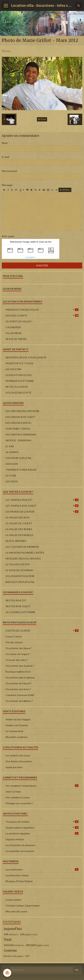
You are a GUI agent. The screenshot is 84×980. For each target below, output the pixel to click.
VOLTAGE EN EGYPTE (18, 393)
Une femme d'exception (19, 761)
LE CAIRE (11, 476)
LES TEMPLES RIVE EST (42, 500)
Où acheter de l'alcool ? (18, 683)
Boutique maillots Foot (18, 672)
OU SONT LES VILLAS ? (19, 321)
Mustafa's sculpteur (17, 737)
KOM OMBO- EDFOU (18, 429)
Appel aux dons (14, 767)
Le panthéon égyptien (42, 833)
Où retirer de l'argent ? (18, 654)
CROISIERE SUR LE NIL (19, 458)
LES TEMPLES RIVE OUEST (42, 506)
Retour (42, 119)
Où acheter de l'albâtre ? (19, 701)
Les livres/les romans (17, 875)
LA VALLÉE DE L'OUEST (19, 523)
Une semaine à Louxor (18, 797)
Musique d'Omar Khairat (19, 881)
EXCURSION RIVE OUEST (20, 417)
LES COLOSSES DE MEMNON (22, 547)
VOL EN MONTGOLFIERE (20, 576)
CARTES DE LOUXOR (42, 631)
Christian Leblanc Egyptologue (23, 905)
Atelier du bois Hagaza (18, 719)
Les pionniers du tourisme (20, 851)
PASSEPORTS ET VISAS (19, 363)
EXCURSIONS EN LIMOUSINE (22, 411)
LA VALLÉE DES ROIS (18, 517)
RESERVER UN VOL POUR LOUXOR (26, 357)
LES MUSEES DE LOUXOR (42, 512)
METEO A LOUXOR (17, 387)
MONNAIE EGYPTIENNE (20, 381)
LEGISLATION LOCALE (19, 375)
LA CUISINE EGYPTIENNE (20, 612)
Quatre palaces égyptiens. (42, 828)
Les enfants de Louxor (18, 755)
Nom (5, 143)
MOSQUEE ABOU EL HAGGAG (23, 558)
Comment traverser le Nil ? (20, 695)
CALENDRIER (13, 327)
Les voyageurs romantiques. (42, 786)
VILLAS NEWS (14, 333)
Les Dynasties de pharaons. (21, 845)
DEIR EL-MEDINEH (16, 541)
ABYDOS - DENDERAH (18, 440)
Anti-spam (8, 236)
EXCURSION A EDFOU (18, 423)
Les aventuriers (42, 869)
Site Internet (9, 171)
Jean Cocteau (13, 791)
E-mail (6, 157)
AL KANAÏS (12, 452)
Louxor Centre (14, 636)
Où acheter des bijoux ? (19, 648)
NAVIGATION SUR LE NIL (20, 582)
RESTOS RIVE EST (16, 600)
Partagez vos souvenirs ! (19, 803)
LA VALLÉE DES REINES (19, 529)
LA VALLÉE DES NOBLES (19, 535)
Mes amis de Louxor (16, 911)
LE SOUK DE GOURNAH (19, 570)
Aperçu (65, 190)
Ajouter (42, 265)
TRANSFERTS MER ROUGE (21, 470)
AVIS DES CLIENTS (42, 316)
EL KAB (10, 446)
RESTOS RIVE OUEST (18, 606)
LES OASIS (12, 481)
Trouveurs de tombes (42, 822)
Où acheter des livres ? (18, 689)
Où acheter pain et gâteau (20, 677)
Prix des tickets (14, 642)
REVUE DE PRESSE (16, 339)
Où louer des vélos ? (17, 660)
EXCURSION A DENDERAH (21, 434)
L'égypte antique (15, 839)
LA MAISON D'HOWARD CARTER (25, 553)
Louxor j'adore (13, 900)
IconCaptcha (30, 257)
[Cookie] (7, 973)
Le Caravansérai (14, 731)
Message (7, 185)
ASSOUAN (12, 464)
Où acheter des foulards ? (20, 666)
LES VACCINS (13, 369)
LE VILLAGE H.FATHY (18, 564)
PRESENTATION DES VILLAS (42, 310)
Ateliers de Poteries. (17, 725)
